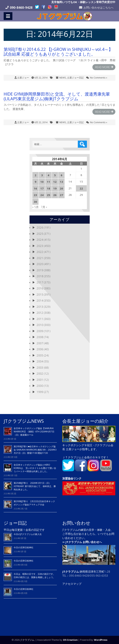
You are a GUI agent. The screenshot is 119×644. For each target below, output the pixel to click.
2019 (40, 270)
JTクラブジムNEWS (24, 421)
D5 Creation (70, 640)
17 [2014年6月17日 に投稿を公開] (42, 188)
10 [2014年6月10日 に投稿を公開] (42, 182)
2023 (40, 246)
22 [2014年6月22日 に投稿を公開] (81, 188)
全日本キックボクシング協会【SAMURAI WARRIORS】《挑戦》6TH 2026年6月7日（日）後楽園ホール (34, 432)
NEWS (63, 78)
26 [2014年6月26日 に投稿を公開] (55, 195)
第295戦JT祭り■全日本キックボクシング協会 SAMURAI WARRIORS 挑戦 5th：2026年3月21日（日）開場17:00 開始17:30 (35, 450)
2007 (40, 343)
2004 (40, 361)
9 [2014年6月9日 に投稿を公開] (35, 182)
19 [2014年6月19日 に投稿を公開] (55, 188)
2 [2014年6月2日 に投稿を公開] (35, 175)
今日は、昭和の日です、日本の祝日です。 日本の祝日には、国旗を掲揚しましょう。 (34, 576)
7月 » (44, 207)
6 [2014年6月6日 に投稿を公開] (62, 175)
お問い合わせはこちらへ (98, 7)
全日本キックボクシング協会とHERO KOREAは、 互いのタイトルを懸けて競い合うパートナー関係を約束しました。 (35, 468)
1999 (40, 392)
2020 (40, 264)
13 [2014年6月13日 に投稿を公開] (61, 182)
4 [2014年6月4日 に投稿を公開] (48, 175)
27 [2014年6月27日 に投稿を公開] (61, 195)
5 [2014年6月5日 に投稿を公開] (55, 175)
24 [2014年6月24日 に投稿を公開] (42, 195)
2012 (40, 313)
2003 (40, 368)
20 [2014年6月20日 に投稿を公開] (61, 188)
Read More (103, 67)
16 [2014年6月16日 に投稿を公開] (35, 188)
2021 (40, 258)
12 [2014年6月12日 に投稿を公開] (55, 182)
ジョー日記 (15, 523)
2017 (40, 282)
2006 (40, 349)
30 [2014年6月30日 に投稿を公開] (35, 202)
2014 (40, 300)
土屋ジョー (23, 78)
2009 (40, 331)
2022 (40, 252)
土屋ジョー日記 (75, 78)
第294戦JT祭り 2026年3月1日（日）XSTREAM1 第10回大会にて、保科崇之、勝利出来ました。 (35, 486)
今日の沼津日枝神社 (24, 547)
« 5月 (35, 207)
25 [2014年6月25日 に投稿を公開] (48, 195)
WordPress (101, 640)
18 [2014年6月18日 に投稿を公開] (48, 188)
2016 (40, 288)
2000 (40, 386)
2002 (40, 374)
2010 (40, 325)
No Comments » (99, 78)
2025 (40, 234)
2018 (40, 276)
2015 (40, 294)
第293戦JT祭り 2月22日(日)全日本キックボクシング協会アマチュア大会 (34, 503)
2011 (40, 319)
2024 (40, 240)
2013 (40, 307)
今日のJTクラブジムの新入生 (28, 534)
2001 (40, 380)
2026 (40, 227)
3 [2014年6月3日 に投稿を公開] (42, 175)
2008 (40, 337)
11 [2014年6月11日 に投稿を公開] (48, 182)
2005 (40, 355)
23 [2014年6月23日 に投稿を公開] (35, 195)
